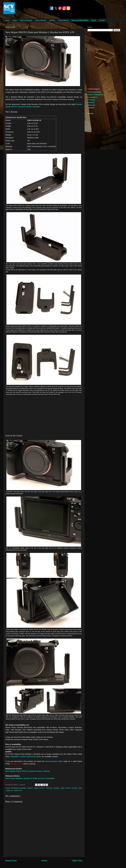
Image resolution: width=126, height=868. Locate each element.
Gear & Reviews (26, 20)
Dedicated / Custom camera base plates (26, 757)
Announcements (94, 92)
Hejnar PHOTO (40, 788)
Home (7, 20)
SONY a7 (10, 791)
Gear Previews (41, 20)
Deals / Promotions (95, 95)
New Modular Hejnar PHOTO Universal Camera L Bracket (28, 771)
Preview (75, 788)
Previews (91, 100)
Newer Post (11, 861)
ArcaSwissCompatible (19, 788)
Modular (57, 788)
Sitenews (91, 105)
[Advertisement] (32, 8)
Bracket (30, 788)
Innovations (92, 97)
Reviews (91, 103)
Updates (91, 108)
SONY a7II (18, 791)
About (94, 20)
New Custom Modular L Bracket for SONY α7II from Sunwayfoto (30, 778)
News (15, 20)
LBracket (49, 788)
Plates (68, 788)
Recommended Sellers (80, 20)
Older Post (77, 861)
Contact (102, 20)
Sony (80, 788)
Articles (52, 20)
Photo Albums (63, 20)
